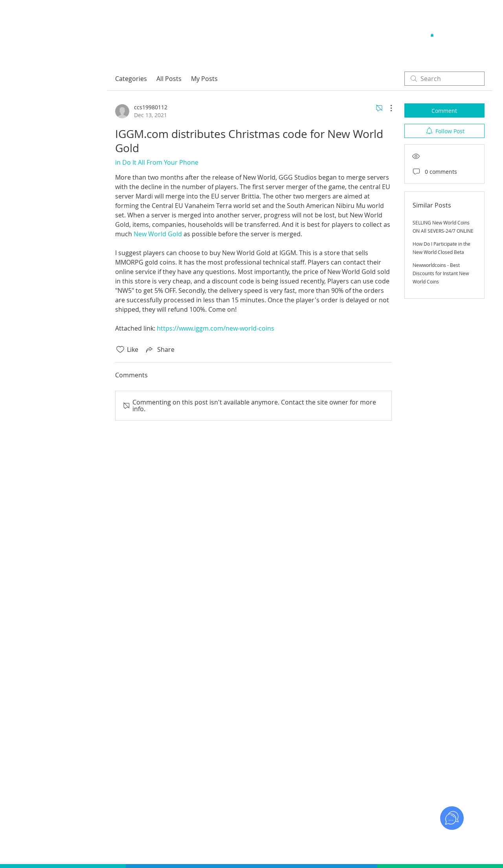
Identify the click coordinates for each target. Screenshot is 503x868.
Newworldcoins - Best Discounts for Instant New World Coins (441, 273)
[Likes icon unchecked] (120, 349)
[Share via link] (160, 349)
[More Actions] (387, 108)
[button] (432, 35)
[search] (444, 79)
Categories (131, 79)
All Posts (169, 79)
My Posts (204, 79)
